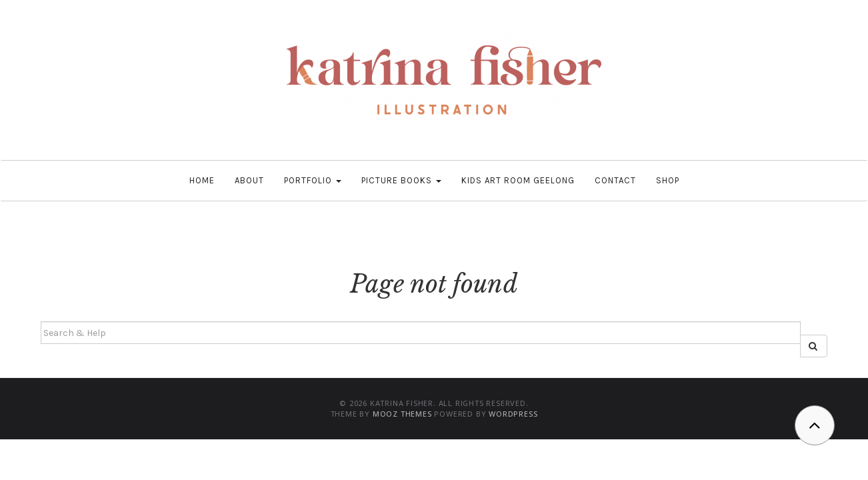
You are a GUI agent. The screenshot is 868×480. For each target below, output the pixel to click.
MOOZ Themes (402, 414)
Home (202, 180)
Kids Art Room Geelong (518, 180)
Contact (615, 180)
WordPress (513, 414)
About (249, 180)
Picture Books (401, 180)
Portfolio (313, 180)
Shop (668, 180)
